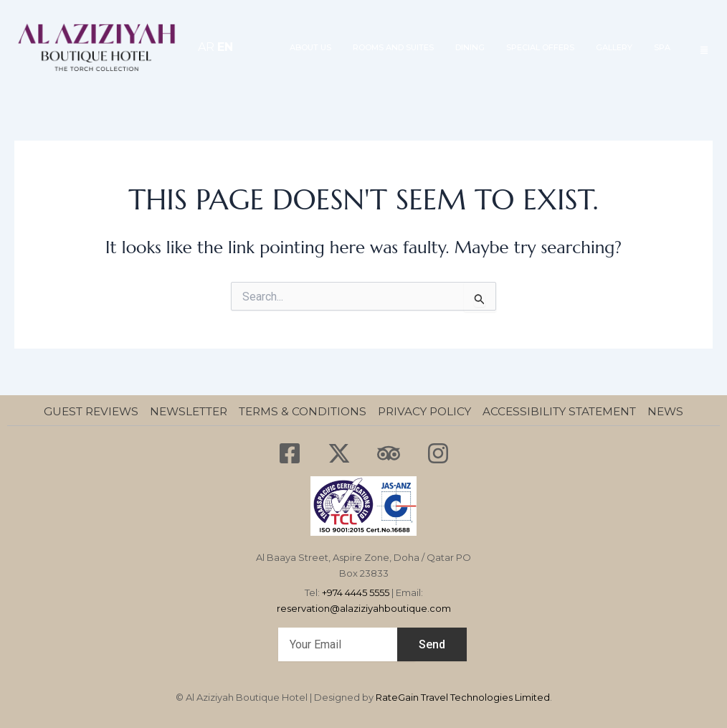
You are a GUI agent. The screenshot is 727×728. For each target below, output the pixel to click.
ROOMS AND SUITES (393, 47)
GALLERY (614, 47)
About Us (310, 47)
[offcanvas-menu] (704, 50)
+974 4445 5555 (356, 592)
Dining (470, 47)
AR (206, 47)
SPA (662, 47)
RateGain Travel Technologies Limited (463, 697)
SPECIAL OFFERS (540, 47)
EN (225, 47)
